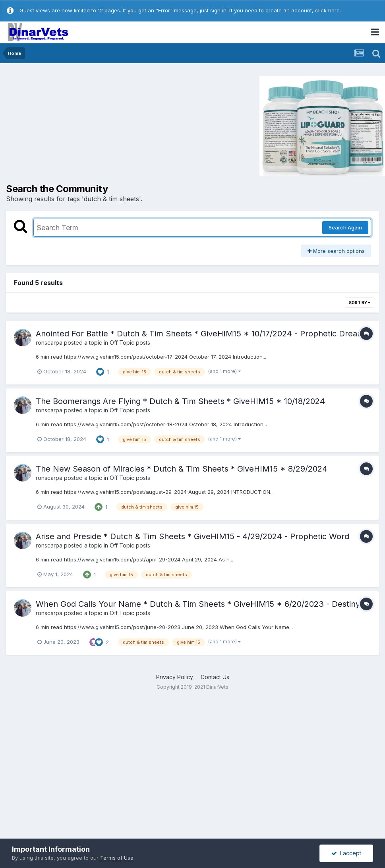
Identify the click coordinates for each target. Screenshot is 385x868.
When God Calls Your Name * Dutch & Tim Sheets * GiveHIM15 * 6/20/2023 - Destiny (198, 604)
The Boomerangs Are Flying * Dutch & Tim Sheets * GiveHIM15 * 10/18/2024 (180, 401)
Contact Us (215, 677)
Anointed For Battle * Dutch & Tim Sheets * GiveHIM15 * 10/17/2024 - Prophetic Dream (200, 334)
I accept (346, 853)
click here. (328, 10)
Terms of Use (117, 858)
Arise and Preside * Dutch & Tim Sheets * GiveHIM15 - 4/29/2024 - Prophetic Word (192, 536)
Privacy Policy (175, 677)
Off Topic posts (130, 343)
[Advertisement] (73, 125)
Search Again (345, 227)
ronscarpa (49, 343)
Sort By (360, 303)
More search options (336, 251)
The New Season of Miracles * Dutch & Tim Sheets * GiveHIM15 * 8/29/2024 (182, 469)
